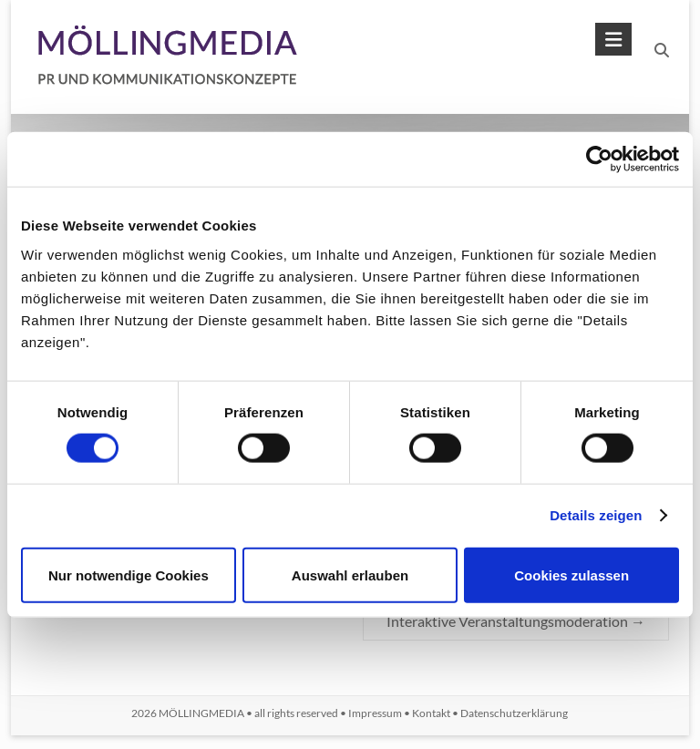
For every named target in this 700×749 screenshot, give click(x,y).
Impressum (375, 713)
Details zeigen (596, 515)
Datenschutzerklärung (514, 713)
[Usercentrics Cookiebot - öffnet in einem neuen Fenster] (599, 159)
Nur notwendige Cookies (129, 575)
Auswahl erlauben (350, 575)
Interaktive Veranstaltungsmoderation (516, 621)
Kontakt (431, 713)
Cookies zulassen (571, 575)
